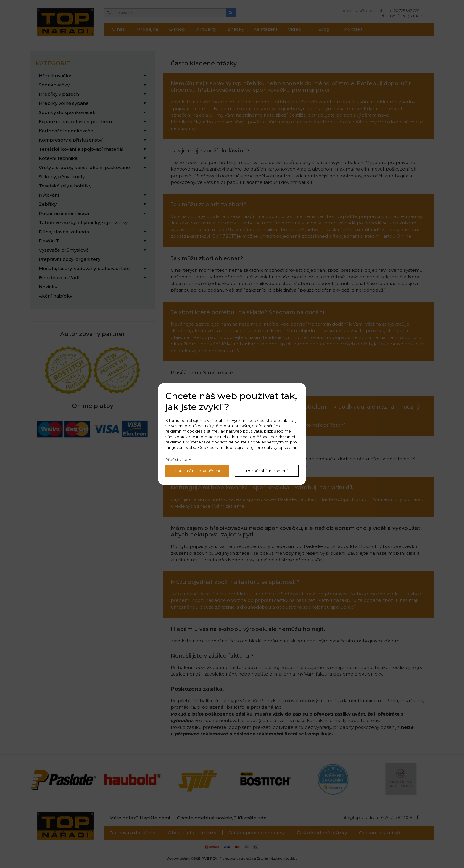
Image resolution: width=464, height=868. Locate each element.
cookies (256, 420)
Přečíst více (176, 459)
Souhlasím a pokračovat (198, 471)
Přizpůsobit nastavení (267, 471)
